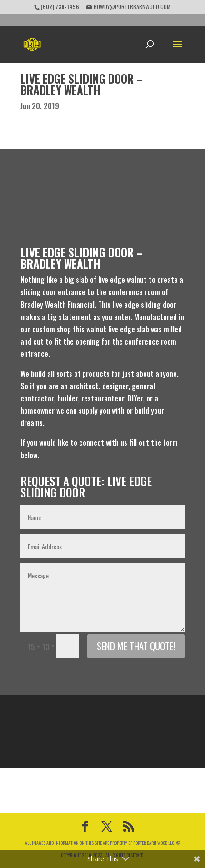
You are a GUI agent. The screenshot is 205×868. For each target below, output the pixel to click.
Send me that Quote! (136, 646)
